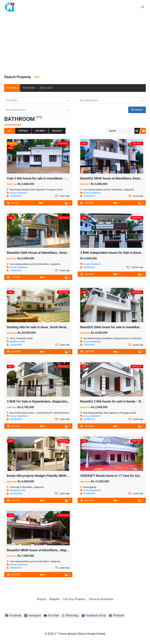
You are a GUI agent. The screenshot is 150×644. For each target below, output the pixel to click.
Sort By (112, 131)
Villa (23, 342)
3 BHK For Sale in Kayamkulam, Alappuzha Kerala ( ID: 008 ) (49, 401)
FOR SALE (12, 88)
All (10, 131)
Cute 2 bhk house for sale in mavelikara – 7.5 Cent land (46, 178)
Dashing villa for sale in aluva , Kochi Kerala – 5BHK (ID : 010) (50, 327)
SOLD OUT (46, 88)
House (13, 193)
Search (137, 110)
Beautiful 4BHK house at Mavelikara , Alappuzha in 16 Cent (48, 550)
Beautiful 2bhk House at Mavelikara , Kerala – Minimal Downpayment (56, 253)
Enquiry (41, 599)
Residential (22, 193)
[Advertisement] (75, 40)
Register (55, 599)
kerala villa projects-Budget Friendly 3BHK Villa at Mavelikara (50, 476)
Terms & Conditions (101, 599)
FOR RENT (29, 88)
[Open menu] (143, 7)
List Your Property (74, 599)
